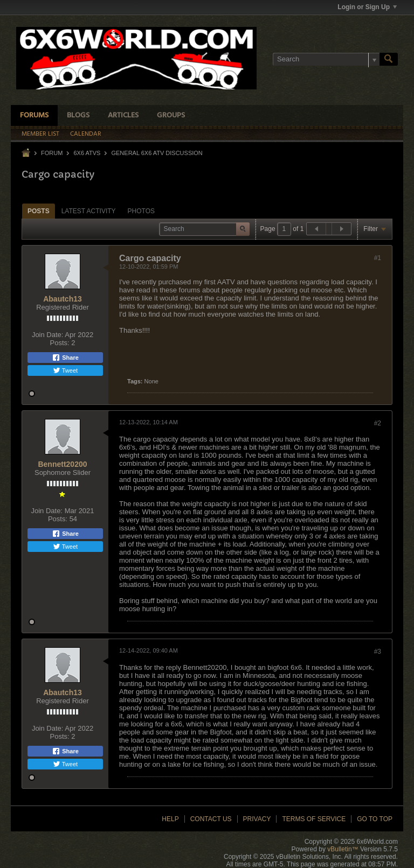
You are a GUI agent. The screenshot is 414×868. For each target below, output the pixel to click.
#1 (378, 258)
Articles (123, 115)
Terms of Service (314, 819)
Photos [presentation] (141, 211)
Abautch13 (63, 299)
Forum (52, 153)
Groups (171, 115)
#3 (378, 652)
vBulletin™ (343, 849)
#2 (378, 423)
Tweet (65, 370)
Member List (40, 134)
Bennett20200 (62, 464)
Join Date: (48, 335)
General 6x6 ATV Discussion (157, 153)
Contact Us (211, 819)
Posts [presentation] (39, 211)
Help (170, 819)
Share (65, 358)
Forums (34, 115)
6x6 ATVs (87, 153)
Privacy (257, 819)
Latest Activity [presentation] (89, 211)
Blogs (78, 115)
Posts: (60, 343)
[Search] (326, 59)
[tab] (39, 211)
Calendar (86, 134)
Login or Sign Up (367, 7)
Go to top (375, 819)
